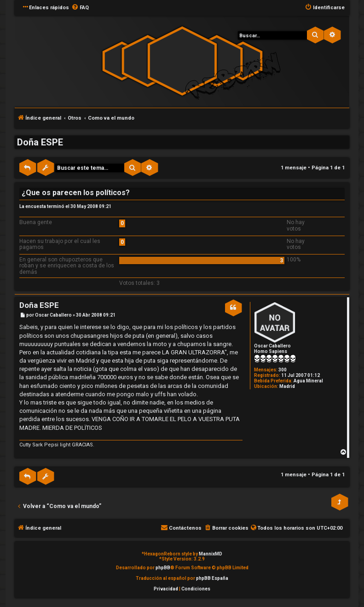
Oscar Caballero (272, 346)
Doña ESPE (40, 142)
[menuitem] (80, 8)
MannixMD (211, 554)
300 (283, 370)
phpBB (163, 568)
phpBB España (212, 578)
